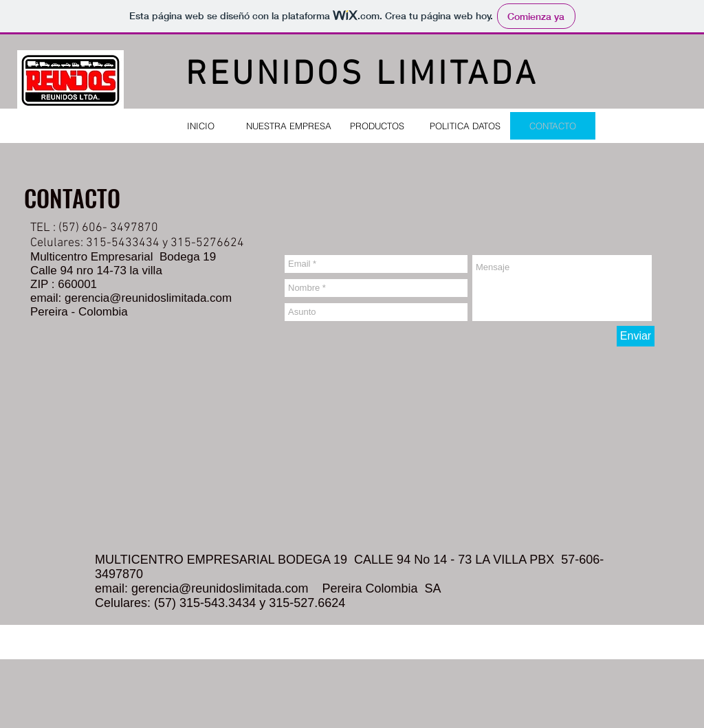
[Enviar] (636, 336)
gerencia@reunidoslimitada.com (148, 298)
